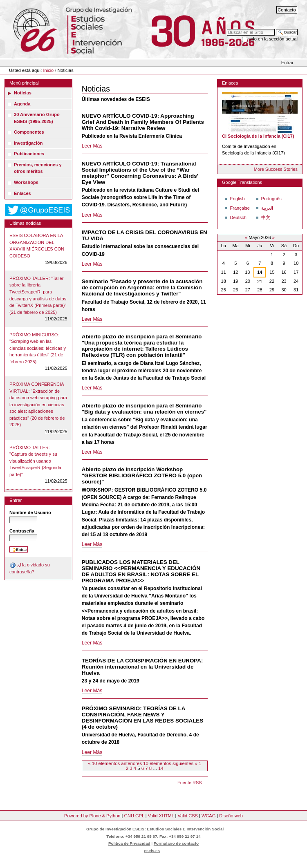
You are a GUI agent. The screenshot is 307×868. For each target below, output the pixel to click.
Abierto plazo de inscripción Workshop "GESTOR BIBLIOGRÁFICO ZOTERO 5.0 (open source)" (142, 475)
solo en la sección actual (273, 39)
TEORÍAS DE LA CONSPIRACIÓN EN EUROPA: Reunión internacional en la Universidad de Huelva (142, 667)
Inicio (49, 70)
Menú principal (24, 83)
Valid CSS (187, 816)
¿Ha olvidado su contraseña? (30, 568)
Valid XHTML (161, 816)
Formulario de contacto (176, 843)
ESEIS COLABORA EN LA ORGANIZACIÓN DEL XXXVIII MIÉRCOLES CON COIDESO (37, 246)
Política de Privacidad (129, 843)
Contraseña (22, 531)
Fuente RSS (189, 783)
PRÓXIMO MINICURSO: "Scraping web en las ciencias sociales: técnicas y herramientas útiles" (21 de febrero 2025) (38, 348)
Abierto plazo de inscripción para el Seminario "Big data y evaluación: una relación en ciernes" (144, 409)
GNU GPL (134, 816)
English (237, 199)
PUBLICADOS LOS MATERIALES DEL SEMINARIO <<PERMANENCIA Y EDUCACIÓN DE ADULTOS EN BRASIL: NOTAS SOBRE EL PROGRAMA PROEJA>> (141, 571)
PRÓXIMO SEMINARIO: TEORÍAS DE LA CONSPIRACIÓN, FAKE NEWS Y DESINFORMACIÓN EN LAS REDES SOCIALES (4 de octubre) (142, 718)
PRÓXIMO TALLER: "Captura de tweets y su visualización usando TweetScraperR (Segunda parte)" (35, 461)
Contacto (287, 10)
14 (161, 768)
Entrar (287, 63)
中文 (266, 217)
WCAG (208, 816)
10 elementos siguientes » (171, 763)
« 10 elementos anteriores (115, 763)
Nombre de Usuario (30, 512)
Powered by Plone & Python (92, 816)
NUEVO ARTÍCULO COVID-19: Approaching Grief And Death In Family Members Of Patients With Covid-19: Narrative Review (143, 122)
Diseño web (231, 816)
